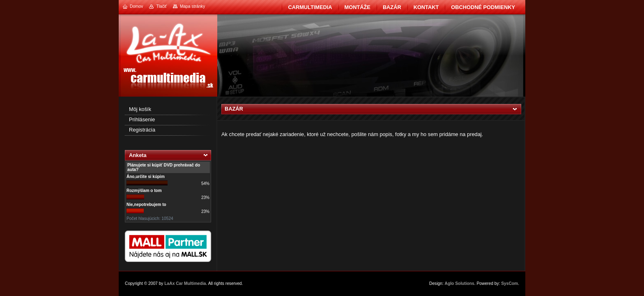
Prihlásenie (142, 119)
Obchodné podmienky (483, 7)
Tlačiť (161, 6)
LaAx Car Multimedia (185, 283)
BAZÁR (392, 7)
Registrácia (142, 130)
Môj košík (140, 109)
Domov (136, 6)
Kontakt (426, 7)
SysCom (509, 283)
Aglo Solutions (460, 283)
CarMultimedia (310, 7)
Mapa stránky (192, 6)
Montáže (358, 7)
